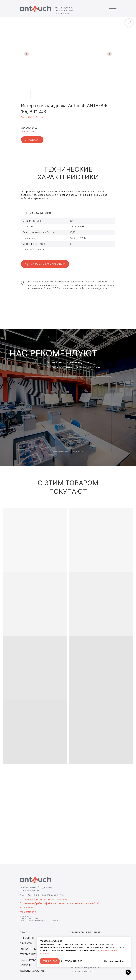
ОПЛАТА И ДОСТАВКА (33, 971)
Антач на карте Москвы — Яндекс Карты (68, 452)
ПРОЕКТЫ (26, 943)
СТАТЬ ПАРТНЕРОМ (32, 954)
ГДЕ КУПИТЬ (28, 949)
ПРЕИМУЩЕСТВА (30, 938)
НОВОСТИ (26, 965)
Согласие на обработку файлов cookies (41, 903)
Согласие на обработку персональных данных (45, 899)
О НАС (23, 932)
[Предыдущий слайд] (27, 54)
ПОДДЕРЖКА (28, 960)
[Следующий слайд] (109, 54)
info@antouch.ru (28, 912)
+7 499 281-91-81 (29, 908)
